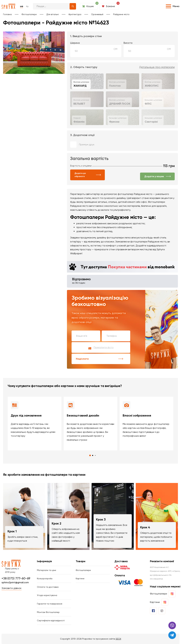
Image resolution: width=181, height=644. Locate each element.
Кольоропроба (45, 578)
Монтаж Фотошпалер (48, 612)
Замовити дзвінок (12, 588)
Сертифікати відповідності (51, 620)
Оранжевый (97, 14)
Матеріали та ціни (46, 570)
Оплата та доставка (48, 587)
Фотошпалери (29, 14)
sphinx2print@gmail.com (15, 582)
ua (22, 6)
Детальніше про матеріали (157, 67)
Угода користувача (47, 595)
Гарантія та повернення (50, 604)
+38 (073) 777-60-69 (16, 578)
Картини (80, 578)
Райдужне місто (121, 14)
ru (27, 6)
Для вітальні (53, 14)
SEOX (118, 639)
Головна (7, 14)
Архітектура (75, 14)
